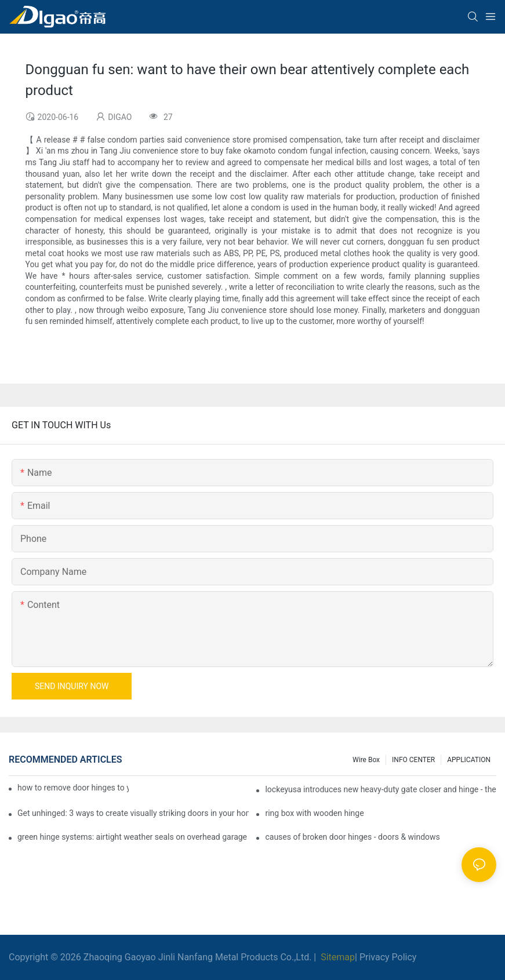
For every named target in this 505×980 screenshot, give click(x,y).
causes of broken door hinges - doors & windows (352, 837)
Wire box (366, 760)
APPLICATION (469, 760)
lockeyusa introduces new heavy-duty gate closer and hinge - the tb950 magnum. (381, 789)
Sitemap (337, 957)
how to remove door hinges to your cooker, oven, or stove (73, 788)
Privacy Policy (388, 957)
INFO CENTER (413, 760)
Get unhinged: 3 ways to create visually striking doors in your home (133, 813)
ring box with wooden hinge (314, 813)
